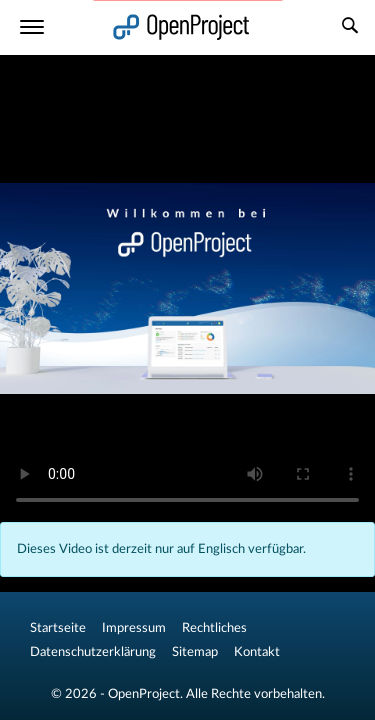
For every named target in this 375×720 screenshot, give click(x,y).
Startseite (58, 628)
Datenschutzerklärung (93, 652)
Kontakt (257, 652)
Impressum (134, 628)
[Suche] (350, 28)
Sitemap (195, 652)
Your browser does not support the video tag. (187, 288)
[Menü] (32, 27)
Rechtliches (214, 628)
